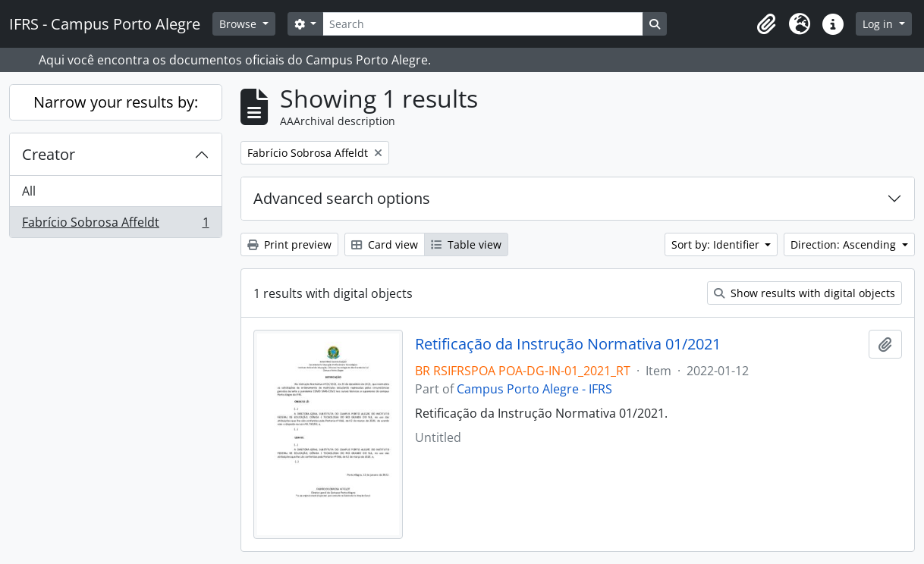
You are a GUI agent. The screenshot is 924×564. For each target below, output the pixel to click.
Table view (466, 244)
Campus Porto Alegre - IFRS (534, 389)
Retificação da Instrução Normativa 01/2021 (568, 344)
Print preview (289, 244)
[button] (766, 24)
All (29, 191)
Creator (49, 154)
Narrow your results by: (116, 102)
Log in (879, 24)
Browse (239, 24)
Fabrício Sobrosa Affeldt (115, 225)
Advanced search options (342, 198)
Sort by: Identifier (717, 244)
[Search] (482, 24)
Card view (385, 244)
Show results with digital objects (805, 293)
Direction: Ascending (845, 244)
